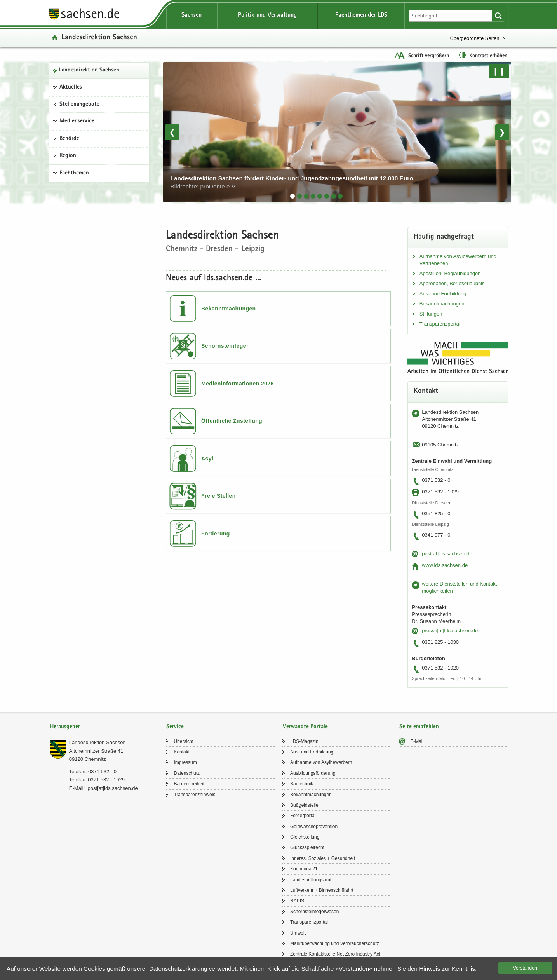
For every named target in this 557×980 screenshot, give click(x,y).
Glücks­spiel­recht (307, 847)
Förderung (216, 534)
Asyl (207, 459)
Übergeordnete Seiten (474, 38)
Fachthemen (74, 173)
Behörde (69, 139)
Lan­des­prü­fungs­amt (311, 880)
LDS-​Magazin (304, 741)
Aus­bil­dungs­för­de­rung (313, 773)
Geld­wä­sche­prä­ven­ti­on (314, 827)
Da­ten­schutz (187, 773)
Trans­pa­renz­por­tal (440, 324)
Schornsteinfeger (225, 346)
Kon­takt (182, 752)
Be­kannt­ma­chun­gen (442, 304)
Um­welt (298, 933)
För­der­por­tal (303, 816)
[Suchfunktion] (451, 16)
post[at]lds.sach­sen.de (447, 554)
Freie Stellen (218, 496)
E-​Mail (417, 741)
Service (175, 727)
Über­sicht (184, 741)
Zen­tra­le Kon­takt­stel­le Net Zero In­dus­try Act (335, 954)
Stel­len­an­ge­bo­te (79, 105)
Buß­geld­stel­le (304, 805)
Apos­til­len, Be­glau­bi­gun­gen (450, 273)
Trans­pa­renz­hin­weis (194, 795)
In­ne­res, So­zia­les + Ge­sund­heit (323, 858)
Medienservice (77, 121)
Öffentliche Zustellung (232, 421)
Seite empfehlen (419, 727)
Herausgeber (65, 727)
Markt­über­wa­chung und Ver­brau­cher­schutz (335, 943)
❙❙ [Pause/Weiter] (499, 71)
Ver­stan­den (525, 968)
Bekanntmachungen (229, 309)
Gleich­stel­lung (305, 837)
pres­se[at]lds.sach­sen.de (450, 630)
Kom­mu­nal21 (304, 869)
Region (68, 156)
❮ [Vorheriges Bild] (172, 132)
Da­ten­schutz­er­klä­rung (178, 969)
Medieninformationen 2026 (238, 384)
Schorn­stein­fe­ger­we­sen (314, 912)
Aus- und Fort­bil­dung (443, 294)
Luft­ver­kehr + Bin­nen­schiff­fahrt (322, 890)
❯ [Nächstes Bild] (502, 132)
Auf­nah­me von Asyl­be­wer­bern (321, 762)
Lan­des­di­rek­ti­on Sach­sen (89, 70)
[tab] (292, 196)
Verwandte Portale (305, 727)
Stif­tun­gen (431, 314)
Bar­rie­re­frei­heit (189, 784)
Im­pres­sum (185, 762)
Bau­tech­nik (302, 784)
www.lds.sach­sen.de (445, 565)
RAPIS (297, 901)
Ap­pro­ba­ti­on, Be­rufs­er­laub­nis (452, 283)
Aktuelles (71, 87)
